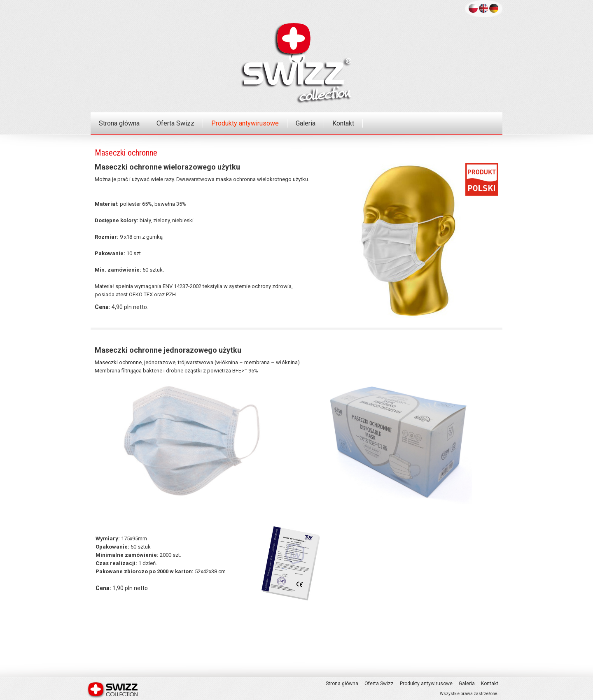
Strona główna (119, 123)
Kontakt (343, 123)
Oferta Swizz (175, 123)
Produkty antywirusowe (245, 123)
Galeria (306, 123)
